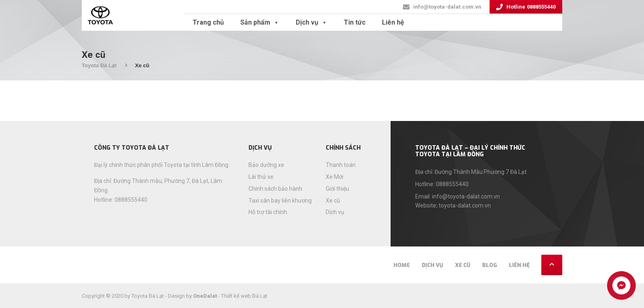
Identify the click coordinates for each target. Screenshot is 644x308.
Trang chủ (208, 22)
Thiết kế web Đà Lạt (244, 296)
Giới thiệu (337, 189)
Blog (490, 265)
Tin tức (355, 22)
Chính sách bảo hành (275, 189)
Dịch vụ (312, 22)
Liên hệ (393, 22)
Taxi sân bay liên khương (280, 201)
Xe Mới (335, 177)
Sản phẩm (260, 22)
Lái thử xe (261, 177)
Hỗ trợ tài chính (268, 212)
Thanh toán (341, 165)
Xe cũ (333, 201)
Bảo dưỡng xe (266, 165)
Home (402, 265)
